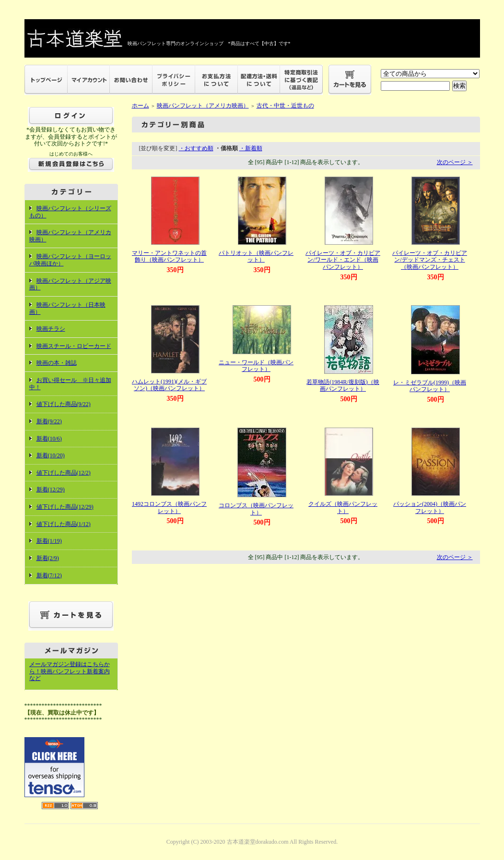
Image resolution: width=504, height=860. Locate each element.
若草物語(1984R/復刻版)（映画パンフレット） (343, 386)
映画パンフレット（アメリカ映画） (203, 106)
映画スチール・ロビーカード (74, 346)
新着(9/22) (49, 421)
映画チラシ (51, 329)
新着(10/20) (51, 455)
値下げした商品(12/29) (65, 507)
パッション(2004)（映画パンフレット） (430, 508)
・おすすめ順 (196, 148)
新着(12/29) (51, 490)
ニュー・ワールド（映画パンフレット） (256, 366)
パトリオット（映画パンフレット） (256, 257)
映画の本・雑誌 (57, 363)
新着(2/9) (48, 558)
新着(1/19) (49, 541)
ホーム (141, 106)
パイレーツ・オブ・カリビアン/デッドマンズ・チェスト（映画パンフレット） (430, 260)
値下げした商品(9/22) (64, 404)
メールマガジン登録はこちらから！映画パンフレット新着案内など (70, 671)
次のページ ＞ (455, 162)
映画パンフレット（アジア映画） (70, 284)
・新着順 (251, 148)
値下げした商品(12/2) (64, 473)
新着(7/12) (49, 575)
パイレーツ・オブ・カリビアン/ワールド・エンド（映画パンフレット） (343, 260)
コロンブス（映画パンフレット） (256, 509)
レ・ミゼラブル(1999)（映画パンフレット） (430, 386)
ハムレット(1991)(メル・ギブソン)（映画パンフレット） (169, 385)
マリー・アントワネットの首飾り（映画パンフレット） (169, 257)
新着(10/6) (49, 439)
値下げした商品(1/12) (64, 524)
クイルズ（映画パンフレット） (343, 508)
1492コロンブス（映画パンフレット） (169, 508)
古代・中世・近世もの (285, 106)
